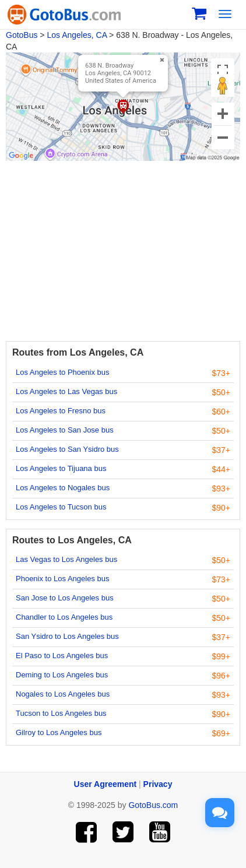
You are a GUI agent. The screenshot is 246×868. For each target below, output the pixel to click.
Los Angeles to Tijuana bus (61, 468)
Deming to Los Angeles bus (62, 675)
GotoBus (22, 35)
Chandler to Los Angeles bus (64, 617)
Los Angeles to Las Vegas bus (66, 391)
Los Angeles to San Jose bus (65, 430)
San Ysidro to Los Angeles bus (67, 636)
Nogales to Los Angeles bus (63, 694)
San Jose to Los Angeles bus (65, 598)
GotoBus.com (153, 805)
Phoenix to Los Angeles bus (62, 579)
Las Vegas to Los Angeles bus (66, 559)
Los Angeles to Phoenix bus (62, 372)
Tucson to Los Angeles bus (61, 713)
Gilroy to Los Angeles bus (59, 732)
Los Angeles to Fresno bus (61, 411)
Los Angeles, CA (77, 35)
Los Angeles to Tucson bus (61, 507)
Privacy (158, 784)
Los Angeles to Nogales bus (63, 488)
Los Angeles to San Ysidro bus (67, 449)
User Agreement (106, 784)
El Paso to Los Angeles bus (62, 656)
